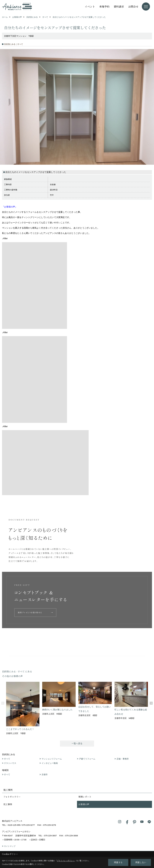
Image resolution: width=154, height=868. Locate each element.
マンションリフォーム (52, 759)
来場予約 (104, 6)
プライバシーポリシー (66, 861)
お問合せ (133, 6)
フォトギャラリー (12, 797)
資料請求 (119, 6)
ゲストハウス (10, 763)
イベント (90, 6)
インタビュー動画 (50, 763)
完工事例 (8, 804)
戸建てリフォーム (87, 759)
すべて (7, 759)
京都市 (45, 774)
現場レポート (85, 797)
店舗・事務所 (123, 759)
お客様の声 (84, 804)
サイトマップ (10, 846)
